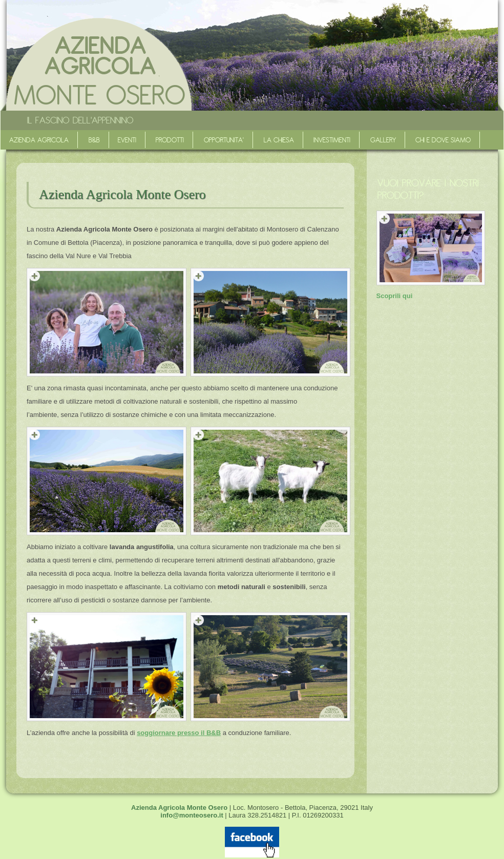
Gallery (383, 140)
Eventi (127, 140)
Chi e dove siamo (443, 140)
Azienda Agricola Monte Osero (180, 808)
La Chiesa (279, 140)
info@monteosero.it (192, 815)
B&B (94, 140)
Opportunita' (224, 140)
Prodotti (170, 140)
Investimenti (332, 140)
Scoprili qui (395, 296)
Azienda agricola (39, 140)
